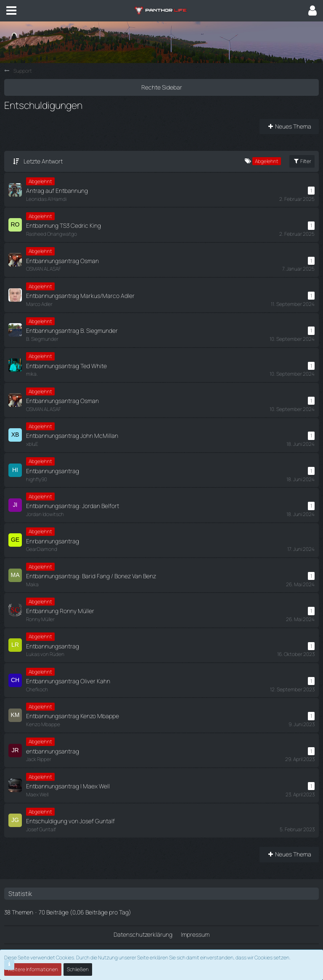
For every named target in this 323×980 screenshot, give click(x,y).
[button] (11, 11)
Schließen (78, 969)
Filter (302, 161)
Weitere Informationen (33, 969)
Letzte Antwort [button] (43, 161)
